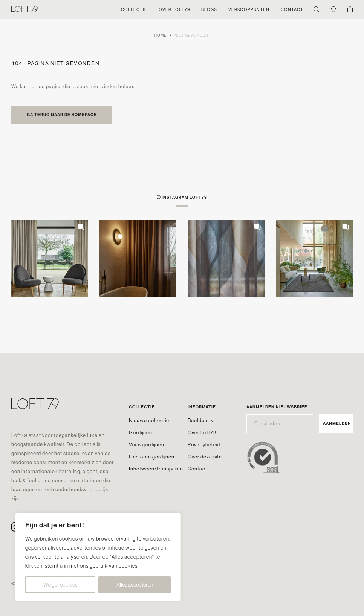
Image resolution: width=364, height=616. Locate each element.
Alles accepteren (135, 585)
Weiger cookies (60, 585)
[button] (50, 258)
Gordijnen (141, 432)
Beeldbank (200, 420)
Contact (197, 469)
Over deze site (205, 457)
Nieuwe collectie (149, 420)
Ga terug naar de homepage (62, 115)
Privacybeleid (204, 444)
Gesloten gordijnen (152, 457)
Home (160, 35)
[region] (98, 557)
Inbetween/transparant (157, 469)
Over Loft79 (202, 432)
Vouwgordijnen (147, 444)
